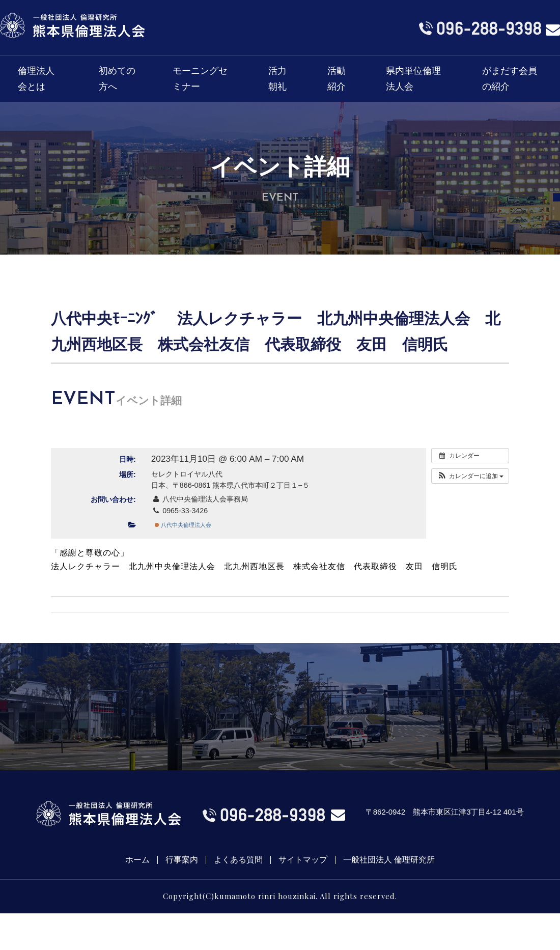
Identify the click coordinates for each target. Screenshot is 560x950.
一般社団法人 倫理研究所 (389, 860)
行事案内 (182, 860)
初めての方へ (117, 79)
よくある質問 (238, 860)
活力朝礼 (277, 79)
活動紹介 (337, 79)
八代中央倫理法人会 (183, 525)
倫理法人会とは (36, 79)
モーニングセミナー (200, 79)
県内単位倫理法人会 (413, 79)
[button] (470, 476)
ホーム (137, 860)
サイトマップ (303, 860)
